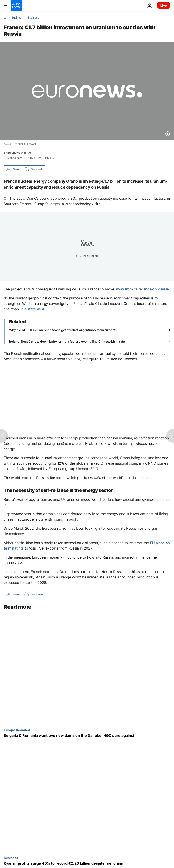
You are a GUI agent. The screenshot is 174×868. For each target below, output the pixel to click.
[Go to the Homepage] (16, 5)
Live (164, 5)
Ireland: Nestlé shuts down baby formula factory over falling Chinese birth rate (67, 341)
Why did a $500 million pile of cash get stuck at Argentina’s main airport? (63, 330)
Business (17, 18)
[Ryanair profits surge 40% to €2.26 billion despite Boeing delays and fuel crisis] (87, 863)
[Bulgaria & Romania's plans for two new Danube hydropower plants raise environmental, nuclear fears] (87, 736)
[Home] (5, 17)
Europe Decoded (17, 730)
